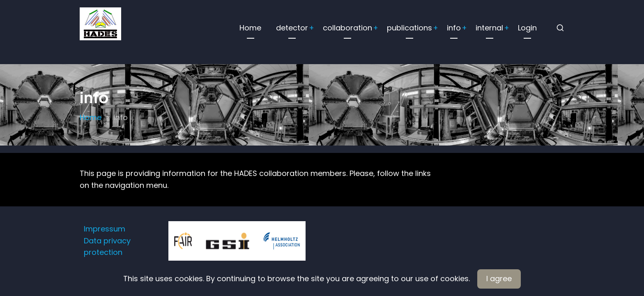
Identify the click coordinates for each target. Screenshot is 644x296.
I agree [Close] (499, 279)
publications (409, 28)
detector (292, 28)
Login (527, 28)
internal (489, 28)
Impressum (105, 229)
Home (250, 28)
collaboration (347, 28)
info (454, 28)
